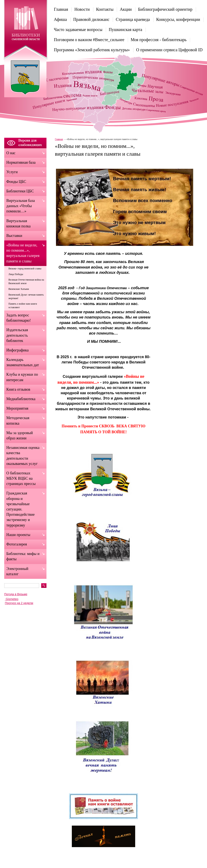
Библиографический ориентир (165, 9)
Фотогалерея (17, 544)
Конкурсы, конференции (178, 19)
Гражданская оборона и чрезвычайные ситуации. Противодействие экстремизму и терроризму (20, 509)
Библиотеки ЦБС (20, 191)
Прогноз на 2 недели (19, 603)
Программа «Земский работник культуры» (92, 50)
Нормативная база (21, 162)
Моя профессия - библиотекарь (159, 40)
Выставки (14, 236)
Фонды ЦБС (16, 182)
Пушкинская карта (125, 30)
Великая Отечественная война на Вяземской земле (26, 281)
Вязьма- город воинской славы (25, 269)
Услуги (12, 172)
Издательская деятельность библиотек (17, 335)
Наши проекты (18, 535)
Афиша (60, 19)
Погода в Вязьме (16, 594)
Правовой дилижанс (91, 19)
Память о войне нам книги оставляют (23, 306)
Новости (82, 9)
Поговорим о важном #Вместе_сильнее (89, 40)
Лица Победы (16, 274)
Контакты (105, 9)
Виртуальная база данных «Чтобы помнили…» (21, 206)
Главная (61, 9)
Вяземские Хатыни (19, 289)
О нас (11, 153)
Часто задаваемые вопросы (78, 30)
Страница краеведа (133, 19)
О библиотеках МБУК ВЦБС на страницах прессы (21, 478)
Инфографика (17, 350)
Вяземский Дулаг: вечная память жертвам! (26, 296)
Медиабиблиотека (21, 399)
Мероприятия (17, 408)
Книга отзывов (18, 389)
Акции (126, 9)
